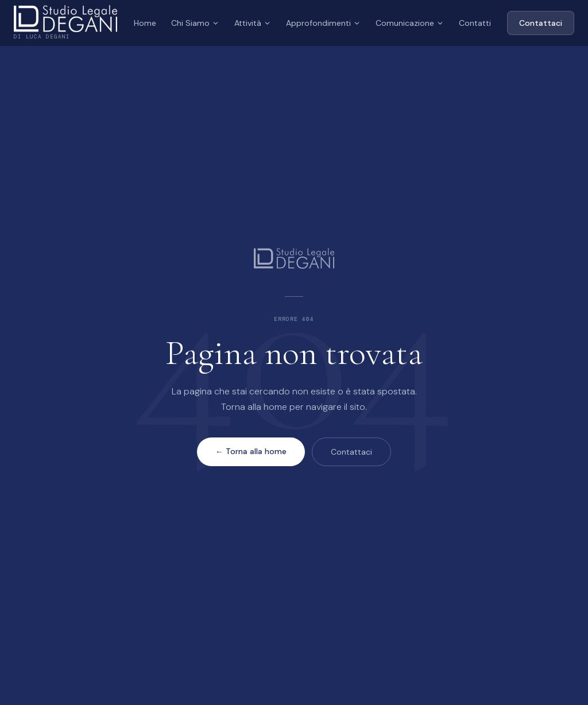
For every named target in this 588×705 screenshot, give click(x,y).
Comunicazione (410, 23)
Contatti (475, 23)
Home (145, 23)
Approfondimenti (323, 23)
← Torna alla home (251, 451)
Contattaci (541, 23)
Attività (253, 23)
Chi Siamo (195, 23)
